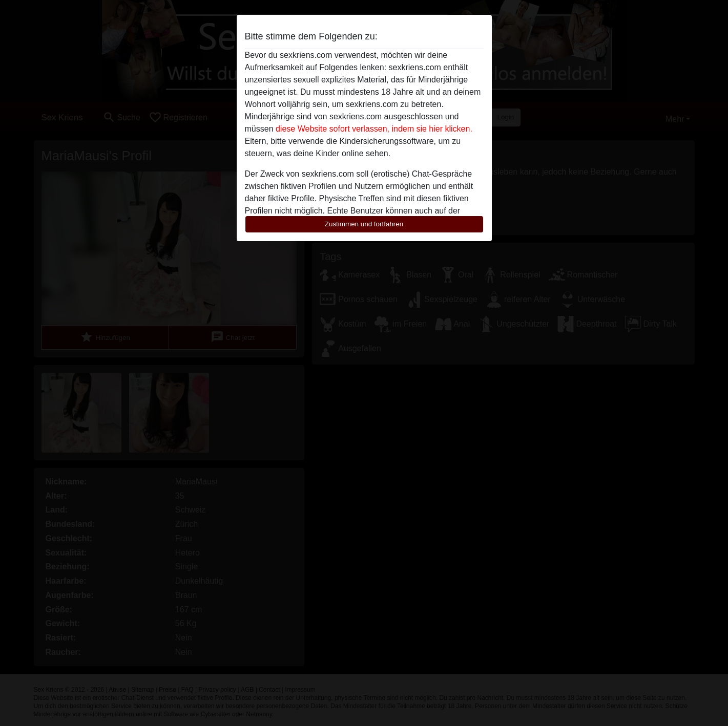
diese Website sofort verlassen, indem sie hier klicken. (374, 129)
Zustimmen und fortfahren (364, 224)
